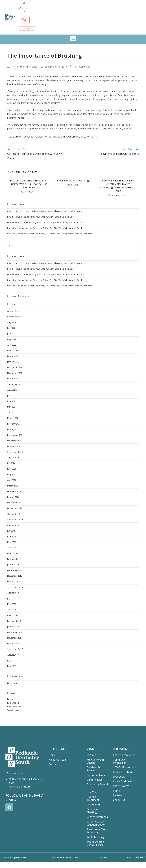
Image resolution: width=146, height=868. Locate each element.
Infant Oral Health (124, 787)
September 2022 (15, 322)
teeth (97, 142)
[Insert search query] (73, 252)
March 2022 (13, 356)
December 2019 (15, 508)
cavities (26, 142)
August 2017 (13, 660)
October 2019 (13, 520)
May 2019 (12, 548)
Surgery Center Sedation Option (96, 829)
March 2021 (13, 424)
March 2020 (13, 491)
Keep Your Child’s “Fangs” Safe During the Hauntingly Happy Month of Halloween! (45, 217)
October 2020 (13, 452)
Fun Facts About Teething (73, 186)
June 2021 (12, 407)
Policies (117, 796)
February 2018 (14, 627)
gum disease (54, 142)
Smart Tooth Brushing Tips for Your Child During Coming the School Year (41, 222)
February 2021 (14, 429)
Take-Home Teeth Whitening (97, 837)
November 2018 (15, 582)
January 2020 (13, 503)
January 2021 (13, 435)
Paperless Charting (92, 816)
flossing (43, 142)
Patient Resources (124, 761)
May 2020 (12, 480)
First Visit (92, 798)
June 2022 (12, 339)
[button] (73, 44)
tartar (90, 142)
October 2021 (13, 384)
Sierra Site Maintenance (24, 72)
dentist (35, 142)
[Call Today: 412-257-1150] (20, 9)
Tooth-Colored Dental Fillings (95, 849)
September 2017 (15, 655)
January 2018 (13, 632)
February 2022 (14, 362)
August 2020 (13, 463)
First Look (119, 782)
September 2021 (15, 390)
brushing (17, 142)
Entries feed (13, 708)
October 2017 (13, 649)
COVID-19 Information (126, 773)
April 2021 (12, 418)
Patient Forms (121, 792)
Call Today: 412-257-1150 (26, 9)
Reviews (118, 801)
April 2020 (12, 486)
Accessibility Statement (133, 863)
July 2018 (11, 604)
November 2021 (15, 379)
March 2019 (13, 559)
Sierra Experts (73, 863)
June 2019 (12, 542)
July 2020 (11, 469)
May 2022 (12, 345)
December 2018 (15, 576)
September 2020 (15, 458)
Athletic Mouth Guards (95, 767)
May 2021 (12, 412)
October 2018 (13, 587)
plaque (77, 142)
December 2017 (15, 638)
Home (52, 761)
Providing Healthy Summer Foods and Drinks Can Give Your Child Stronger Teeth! (45, 234)
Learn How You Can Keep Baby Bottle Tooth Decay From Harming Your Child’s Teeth (46, 228)
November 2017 (15, 643)
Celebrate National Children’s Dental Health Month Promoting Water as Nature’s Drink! (118, 191)
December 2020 (15, 441)
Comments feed (15, 712)
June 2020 (12, 475)
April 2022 (12, 351)
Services (91, 761)
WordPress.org (14, 716)
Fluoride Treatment (93, 804)
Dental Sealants (96, 781)
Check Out (119, 806)
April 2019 (12, 553)
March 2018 (13, 621)
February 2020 (14, 497)
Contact (53, 770)
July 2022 (11, 334)
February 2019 (14, 565)
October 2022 (13, 317)
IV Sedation (93, 810)
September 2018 (15, 593)
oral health (66, 142)
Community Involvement (120, 767)
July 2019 (11, 537)
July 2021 (11, 401)
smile (83, 142)
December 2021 (15, 373)
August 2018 (13, 598)
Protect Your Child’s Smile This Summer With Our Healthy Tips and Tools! (28, 190)
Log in (10, 705)
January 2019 (13, 570)
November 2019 (15, 514)
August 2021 (13, 396)
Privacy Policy (102, 863)
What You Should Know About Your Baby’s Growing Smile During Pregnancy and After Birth (50, 239)
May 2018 (12, 610)
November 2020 (15, 446)
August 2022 (13, 328)
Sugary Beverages (97, 823)
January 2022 (13, 367)
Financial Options (123, 778)
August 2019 (13, 531)
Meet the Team (58, 765)
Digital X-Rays (95, 785)
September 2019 (15, 525)
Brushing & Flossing (93, 775)
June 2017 (12, 672)
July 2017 (11, 666)
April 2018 (12, 615)
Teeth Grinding (95, 843)
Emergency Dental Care (97, 792)
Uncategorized (82, 72)
